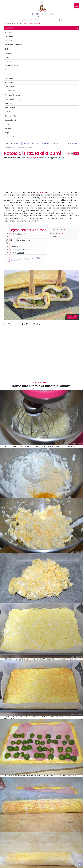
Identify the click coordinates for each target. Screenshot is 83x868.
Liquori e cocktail (12, 66)
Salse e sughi (10, 116)
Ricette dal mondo (13, 95)
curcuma (27, 240)
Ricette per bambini (13, 107)
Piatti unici (9, 78)
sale (12, 243)
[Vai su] (80, 864)
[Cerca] (39, 20)
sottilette (15, 246)
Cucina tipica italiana (14, 45)
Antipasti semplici (58, 144)
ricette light (41, 192)
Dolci (7, 49)
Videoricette (10, 137)
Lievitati (8, 62)
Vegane (8, 128)
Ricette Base (10, 87)
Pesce (8, 74)
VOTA (76, 153)
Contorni (9, 41)
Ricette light (10, 103)
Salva (36, 324)
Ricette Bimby (11, 91)
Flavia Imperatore (34, 158)
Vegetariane (10, 133)
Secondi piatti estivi (26, 148)
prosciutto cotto (23, 250)
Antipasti (19, 23)
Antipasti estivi (29, 144)
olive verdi (20, 253)
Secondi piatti (11, 120)
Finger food (10, 53)
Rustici (8, 112)
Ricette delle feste (12, 99)
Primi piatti (9, 82)
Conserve (9, 36)
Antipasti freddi (43, 144)
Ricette (13, 23)
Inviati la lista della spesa (25, 259)
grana (18, 237)
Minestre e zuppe (12, 70)
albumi (19, 234)
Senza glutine (11, 124)
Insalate (8, 57)
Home (7, 23)
